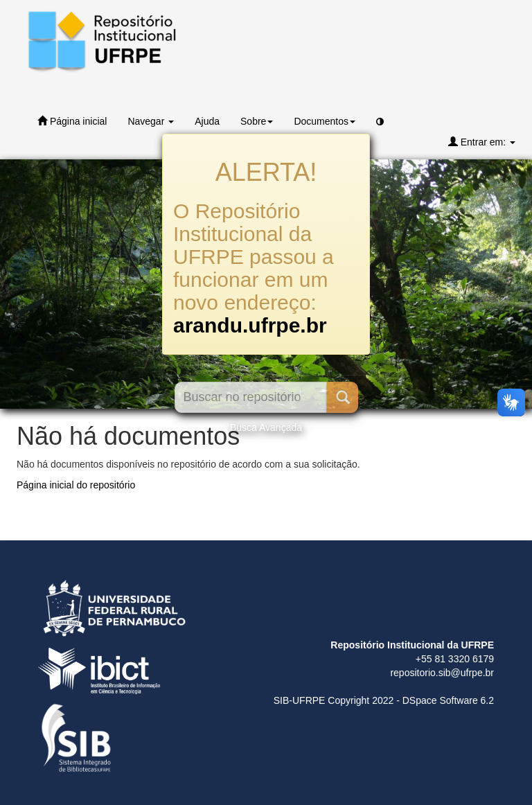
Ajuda (207, 121)
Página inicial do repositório (76, 485)
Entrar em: (482, 142)
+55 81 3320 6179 (455, 659)
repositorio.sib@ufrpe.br (442, 673)
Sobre (257, 121)
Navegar (151, 121)
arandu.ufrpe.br (250, 325)
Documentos (325, 121)
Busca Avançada (266, 427)
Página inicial (72, 121)
